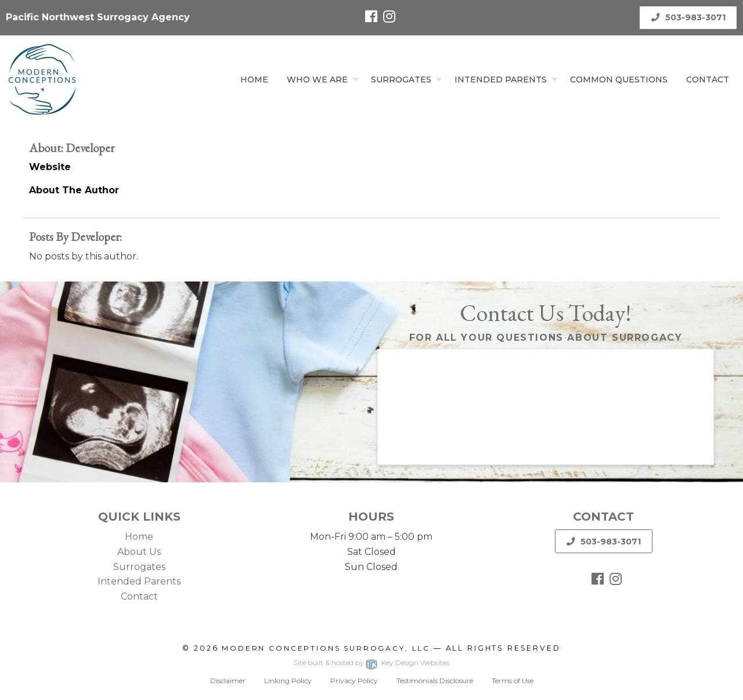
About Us (139, 552)
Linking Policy (288, 681)
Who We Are (317, 80)
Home (254, 80)
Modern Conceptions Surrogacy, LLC (326, 648)
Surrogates (401, 80)
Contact (708, 80)
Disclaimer (228, 681)
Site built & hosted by (371, 663)
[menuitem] (254, 79)
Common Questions (619, 80)
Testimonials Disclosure (435, 681)
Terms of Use (513, 681)
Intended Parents (501, 80)
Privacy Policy (354, 681)
